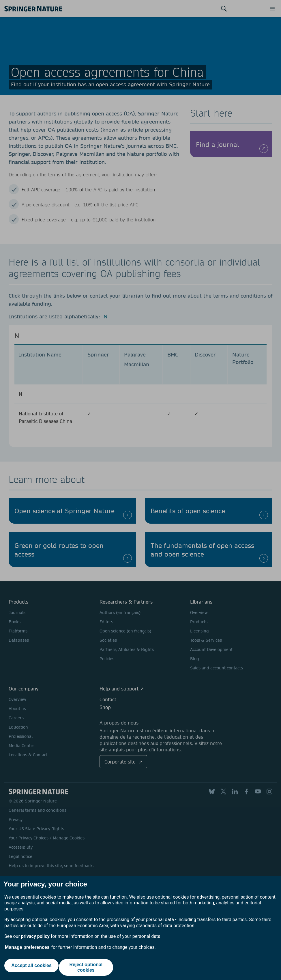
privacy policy (35, 936)
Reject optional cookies (87, 967)
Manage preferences (27, 947)
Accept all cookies (30, 967)
